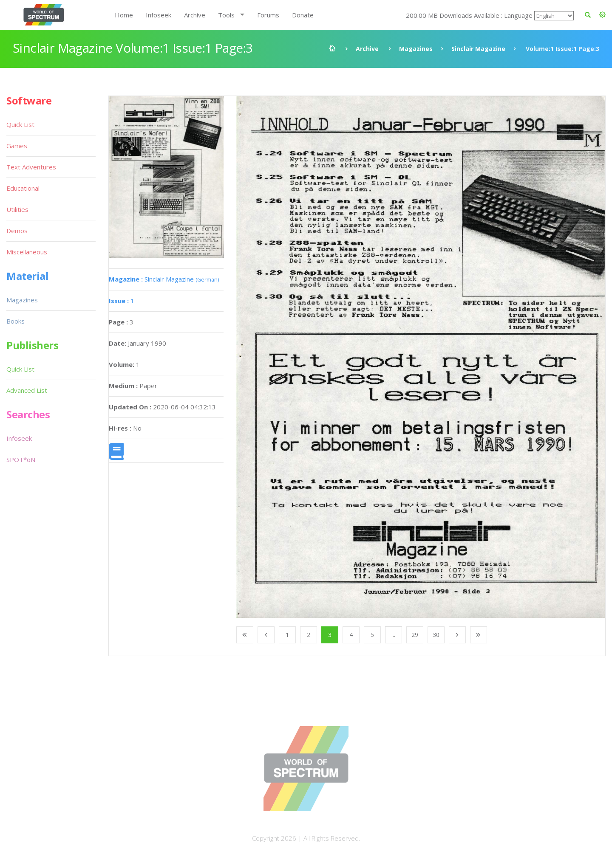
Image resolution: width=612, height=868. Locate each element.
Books (16, 321)
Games (17, 146)
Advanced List (27, 390)
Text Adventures (31, 167)
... (393, 635)
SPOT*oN (21, 459)
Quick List (20, 124)
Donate (303, 15)
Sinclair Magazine (478, 49)
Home (124, 15)
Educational (23, 188)
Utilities (17, 209)
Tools (226, 15)
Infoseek (159, 15)
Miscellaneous (27, 252)
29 (415, 635)
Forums (268, 15)
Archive (195, 15)
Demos (17, 231)
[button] (602, 15)
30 (436, 635)
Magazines (416, 49)
